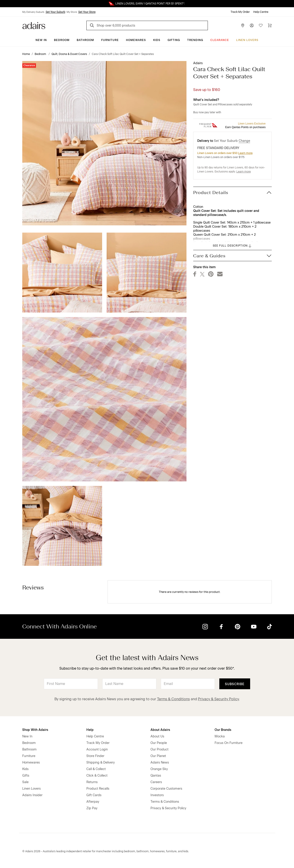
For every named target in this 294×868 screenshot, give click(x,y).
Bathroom (85, 40)
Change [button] (244, 141)
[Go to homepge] (34, 25)
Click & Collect (97, 776)
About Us (157, 736)
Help (90, 730)
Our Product (159, 749)
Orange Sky (159, 769)
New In (41, 40)
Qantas (156, 776)
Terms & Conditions (173, 699)
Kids (157, 40)
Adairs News (160, 763)
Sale (25, 782)
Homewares (136, 40)
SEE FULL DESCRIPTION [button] (232, 246)
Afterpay (93, 802)
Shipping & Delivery (101, 763)
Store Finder (95, 756)
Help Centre (261, 12)
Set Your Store (87, 12)
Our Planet (158, 756)
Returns (92, 782)
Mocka (220, 736)
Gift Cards (94, 795)
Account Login (97, 749)
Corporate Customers (166, 789)
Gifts (26, 776)
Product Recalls (98, 789)
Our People (159, 743)
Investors (157, 795)
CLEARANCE (220, 40)
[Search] (93, 26)
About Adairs (160, 730)
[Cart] (270, 25)
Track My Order (240, 12)
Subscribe (235, 684)
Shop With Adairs (35, 730)
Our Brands (223, 730)
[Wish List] (261, 25)
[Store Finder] (243, 25)
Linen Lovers (247, 40)
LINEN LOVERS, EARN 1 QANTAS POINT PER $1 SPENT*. (150, 4)
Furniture (110, 40)
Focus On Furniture (229, 743)
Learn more (245, 153)
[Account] (252, 25)
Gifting (174, 40)
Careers (156, 782)
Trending (195, 40)
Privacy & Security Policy (218, 699)
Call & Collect (96, 769)
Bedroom (62, 40)
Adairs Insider (32, 795)
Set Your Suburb (55, 12)
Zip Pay (92, 808)
